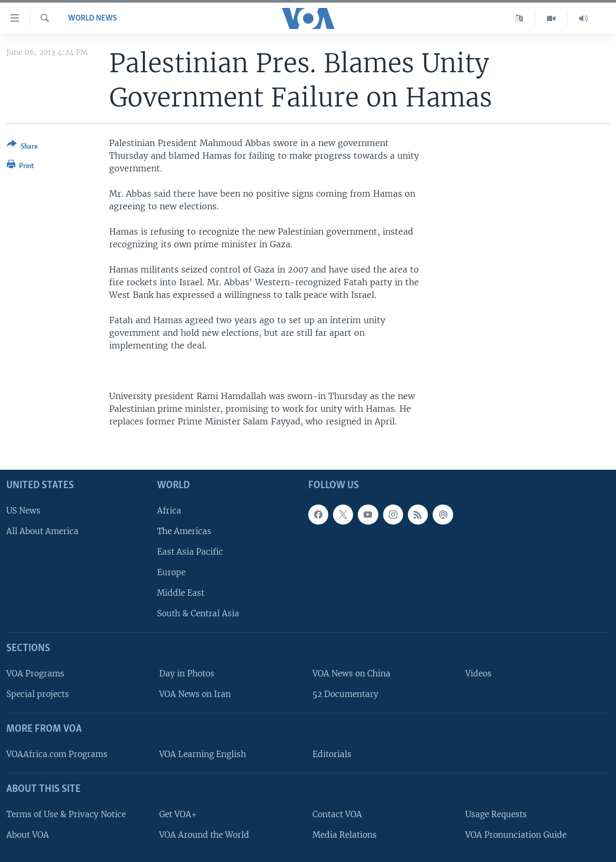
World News (92, 18)
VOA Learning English (203, 754)
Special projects (38, 694)
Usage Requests (496, 814)
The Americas (184, 531)
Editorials (332, 754)
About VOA (28, 834)
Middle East (181, 593)
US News (23, 510)
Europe (171, 572)
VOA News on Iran (195, 694)
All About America (42, 531)
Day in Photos (187, 674)
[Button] (22, 147)
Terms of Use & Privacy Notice (66, 814)
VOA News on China (351, 674)
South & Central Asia (198, 613)
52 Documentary (345, 694)
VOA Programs (35, 674)
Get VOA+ (178, 814)
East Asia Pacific (190, 552)
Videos (478, 674)
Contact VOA (337, 814)
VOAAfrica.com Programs (57, 754)
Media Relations (345, 834)
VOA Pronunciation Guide (516, 834)
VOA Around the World (204, 834)
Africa (169, 510)
